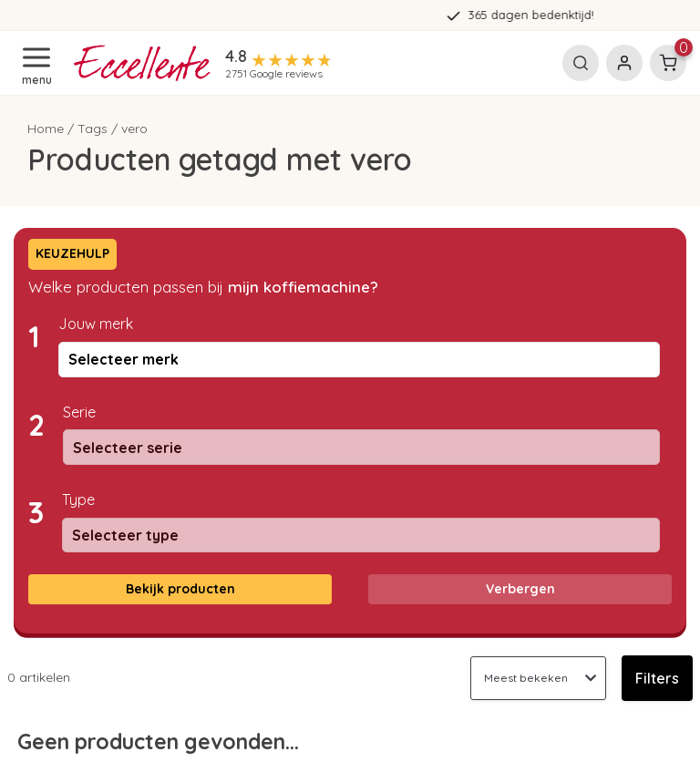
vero (134, 129)
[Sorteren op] (538, 678)
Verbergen (520, 589)
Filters (657, 678)
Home (46, 129)
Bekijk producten (180, 589)
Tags (93, 129)
